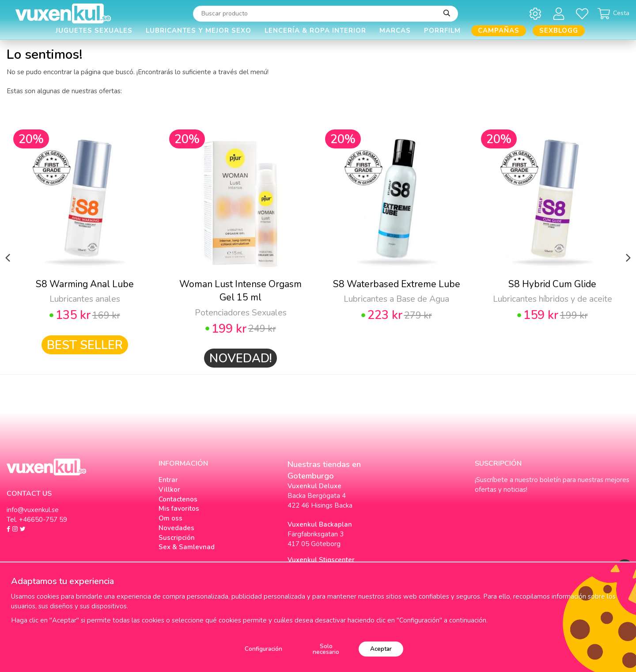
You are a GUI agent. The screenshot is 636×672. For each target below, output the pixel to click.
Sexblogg (559, 30)
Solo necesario (326, 649)
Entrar (168, 480)
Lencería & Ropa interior (315, 30)
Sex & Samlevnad (187, 547)
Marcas (395, 30)
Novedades (176, 528)
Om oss (170, 518)
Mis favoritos (179, 509)
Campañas (499, 30)
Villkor (169, 490)
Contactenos (178, 499)
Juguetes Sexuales (94, 30)
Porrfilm (442, 30)
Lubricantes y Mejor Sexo (199, 30)
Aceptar (381, 649)
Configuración (263, 649)
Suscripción (177, 538)
